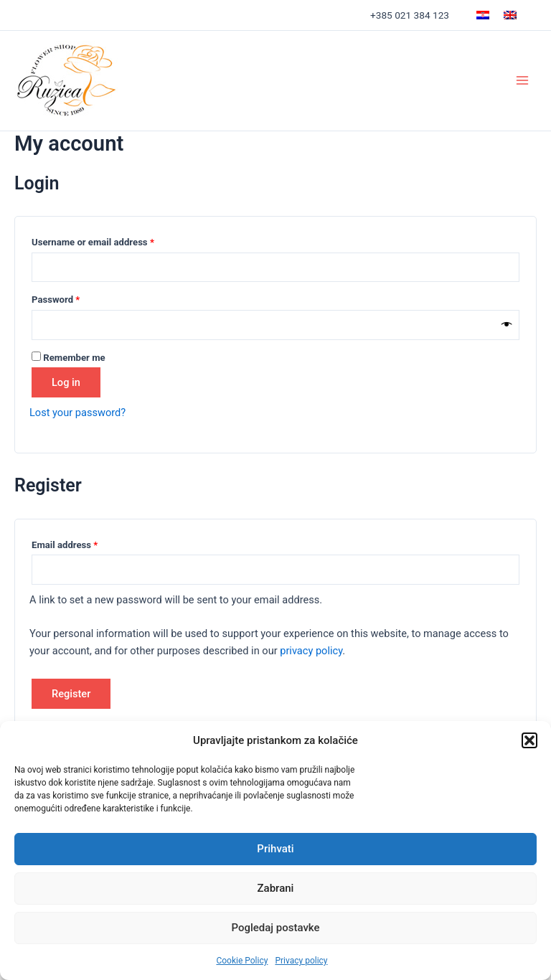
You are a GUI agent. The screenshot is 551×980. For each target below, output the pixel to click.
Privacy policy (301, 961)
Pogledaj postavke (275, 928)
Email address (83, 543)
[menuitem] (483, 15)
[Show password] (507, 325)
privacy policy (311, 651)
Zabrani (276, 888)
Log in (66, 382)
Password (74, 298)
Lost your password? (77, 413)
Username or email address (112, 240)
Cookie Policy (242, 961)
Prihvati (275, 849)
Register (71, 694)
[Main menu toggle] (522, 80)
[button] (529, 740)
